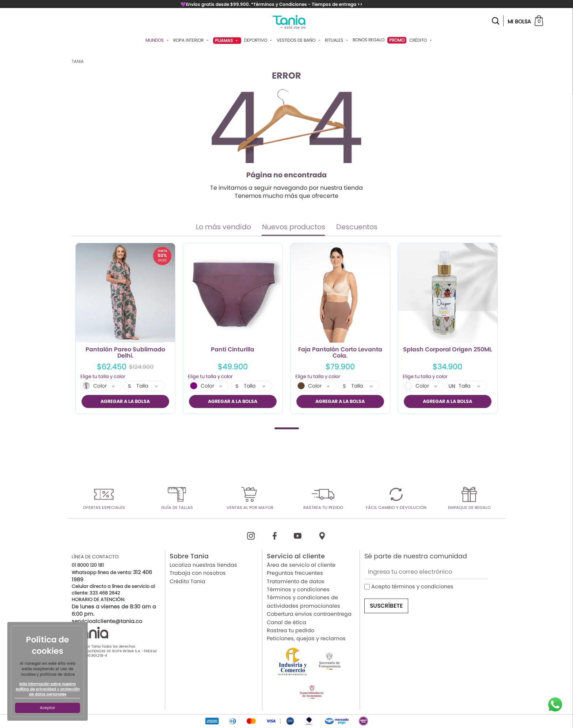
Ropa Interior (192, 40)
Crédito (421, 40)
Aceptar (48, 708)
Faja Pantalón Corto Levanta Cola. (340, 353)
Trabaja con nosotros (198, 573)
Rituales (337, 40)
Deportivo (259, 40)
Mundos (158, 40)
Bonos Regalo (369, 40)
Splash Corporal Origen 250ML (447, 350)
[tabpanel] (125, 328)
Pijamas (227, 40)
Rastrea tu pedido (291, 630)
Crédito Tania (187, 581)
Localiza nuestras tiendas (203, 565)
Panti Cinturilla (233, 350)
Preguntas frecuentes (295, 573)
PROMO (397, 40)
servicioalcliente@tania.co (107, 621)
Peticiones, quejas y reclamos (306, 638)
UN (452, 386)
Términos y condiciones (298, 589)
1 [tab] (287, 428)
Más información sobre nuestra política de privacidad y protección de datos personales (48, 689)
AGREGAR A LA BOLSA (125, 401)
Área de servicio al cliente (301, 565)
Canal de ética (286, 622)
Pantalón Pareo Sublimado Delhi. (125, 353)
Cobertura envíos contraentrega (309, 614)
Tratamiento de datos (296, 581)
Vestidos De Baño (299, 40)
